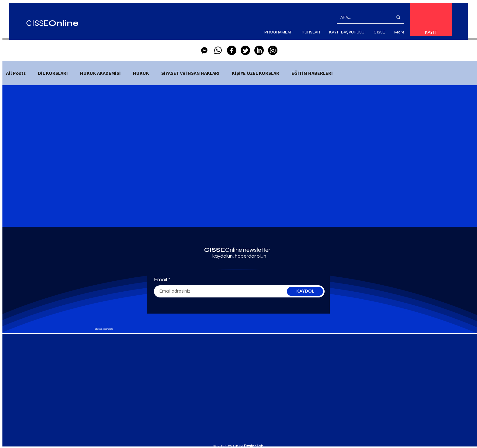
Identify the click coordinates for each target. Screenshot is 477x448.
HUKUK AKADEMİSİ (100, 73)
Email (160, 280)
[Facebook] (232, 50)
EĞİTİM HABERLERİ (312, 73)
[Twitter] (245, 50)
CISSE (52, 23)
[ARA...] (362, 17)
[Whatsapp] (218, 50)
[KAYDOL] (305, 291)
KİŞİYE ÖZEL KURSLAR (256, 73)
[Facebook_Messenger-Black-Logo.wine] (204, 50)
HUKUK (141, 73)
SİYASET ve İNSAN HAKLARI (190, 73)
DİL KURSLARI (53, 73)
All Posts (16, 73)
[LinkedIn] (259, 50)
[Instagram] (273, 50)
